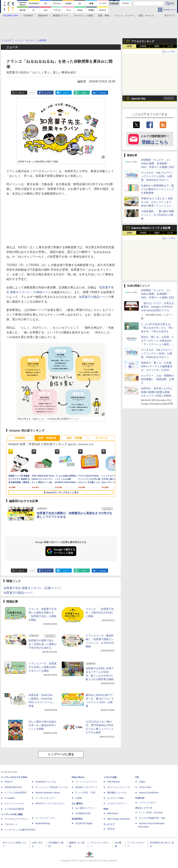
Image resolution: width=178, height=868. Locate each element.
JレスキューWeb (115, 798)
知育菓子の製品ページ (94, 297)
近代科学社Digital (84, 823)
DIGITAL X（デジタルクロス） (50, 804)
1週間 (157, 46)
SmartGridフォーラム (46, 782)
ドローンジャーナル (14, 804)
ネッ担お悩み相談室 (14, 809)
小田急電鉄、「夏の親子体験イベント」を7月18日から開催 (157, 215)
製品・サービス (146, 16)
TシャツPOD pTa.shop (151, 813)
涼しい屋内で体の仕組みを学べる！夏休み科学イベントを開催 (43, 725)
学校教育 (20, 438)
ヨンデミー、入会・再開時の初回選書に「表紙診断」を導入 (157, 379)
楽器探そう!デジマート (87, 787)
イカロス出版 (110, 777)
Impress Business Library (48, 793)
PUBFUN (140, 798)
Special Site (138, 99)
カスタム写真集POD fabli (152, 818)
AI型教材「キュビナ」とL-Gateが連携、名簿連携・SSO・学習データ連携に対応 (158, 163)
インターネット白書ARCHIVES (20, 830)
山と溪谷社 (77, 804)
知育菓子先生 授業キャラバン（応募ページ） (33, 588)
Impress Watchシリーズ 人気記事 (151, 228)
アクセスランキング (143, 41)
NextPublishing (43, 823)
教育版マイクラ (60, 16)
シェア (48, 93)
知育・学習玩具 (47, 438)
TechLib (111, 829)
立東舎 (79, 798)
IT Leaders (10, 798)
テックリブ (109, 824)
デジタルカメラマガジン (17, 819)
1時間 (129, 46)
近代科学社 (77, 819)
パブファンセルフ (148, 803)
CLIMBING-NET (83, 813)
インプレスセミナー (45, 798)
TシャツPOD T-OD (85, 793)
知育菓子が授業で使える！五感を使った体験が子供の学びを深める (43, 644)
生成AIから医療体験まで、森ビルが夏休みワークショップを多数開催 (157, 189)
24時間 (143, 46)
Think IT (8, 782)
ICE (137, 777)
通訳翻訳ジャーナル (117, 793)
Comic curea (145, 787)
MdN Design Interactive (119, 819)
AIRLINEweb (113, 782)
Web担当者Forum (13, 787)
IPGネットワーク (144, 808)
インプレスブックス (45, 818)
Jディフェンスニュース (119, 787)
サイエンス (102, 438)
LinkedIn (102, 93)
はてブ (66, 93)
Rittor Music (78, 777)
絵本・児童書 (74, 438)
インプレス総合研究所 (15, 793)
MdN (106, 809)
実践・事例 (104, 16)
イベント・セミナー (124, 16)
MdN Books (113, 813)
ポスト (22, 93)
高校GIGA (43, 16)
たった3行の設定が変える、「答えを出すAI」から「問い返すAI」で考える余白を (157, 328)
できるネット (11, 824)
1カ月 (170, 46)
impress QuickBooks (149, 793)
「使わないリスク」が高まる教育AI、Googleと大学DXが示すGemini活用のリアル (157, 307)
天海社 (142, 782)
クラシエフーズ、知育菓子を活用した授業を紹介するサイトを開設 (43, 667)
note (84, 93)
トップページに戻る (61, 754)
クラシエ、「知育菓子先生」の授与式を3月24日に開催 (100, 613)
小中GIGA (28, 16)
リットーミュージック (86, 782)
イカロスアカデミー (117, 804)
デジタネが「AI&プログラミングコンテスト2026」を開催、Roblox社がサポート (157, 176)
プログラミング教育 (83, 16)
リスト (32, 93)
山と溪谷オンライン (85, 808)
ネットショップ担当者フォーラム (52, 787)
